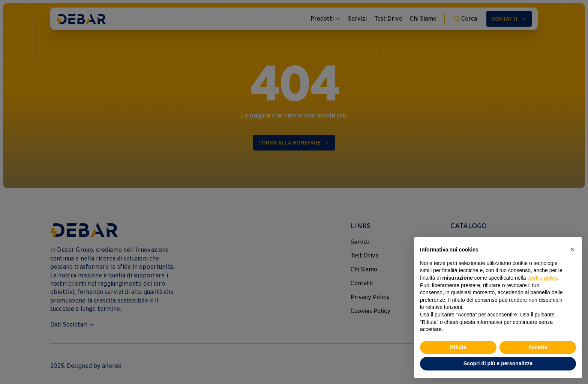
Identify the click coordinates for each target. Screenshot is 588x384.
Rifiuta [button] (458, 347)
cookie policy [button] (542, 278)
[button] (572, 249)
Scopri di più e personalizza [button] (498, 363)
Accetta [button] (538, 347)
